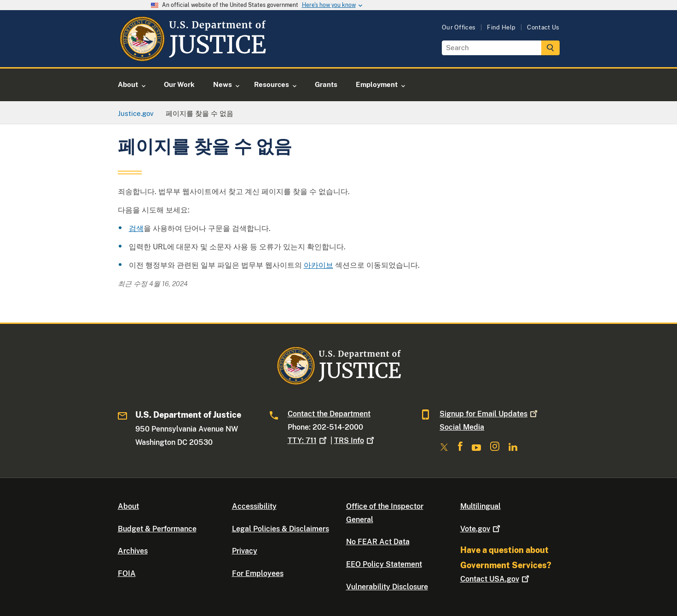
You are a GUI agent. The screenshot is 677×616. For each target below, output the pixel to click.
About (128, 506)
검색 (136, 228)
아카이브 (318, 265)
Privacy (245, 551)
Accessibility (254, 506)
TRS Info (355, 440)
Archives (133, 551)
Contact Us (543, 27)
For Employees (258, 573)
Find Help (501, 27)
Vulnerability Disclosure (387, 587)
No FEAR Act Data (378, 542)
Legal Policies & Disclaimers (281, 529)
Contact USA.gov (496, 579)
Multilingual (480, 506)
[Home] (193, 56)
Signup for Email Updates (489, 414)
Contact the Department (329, 414)
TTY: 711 (308, 440)
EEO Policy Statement (384, 564)
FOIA (127, 573)
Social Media (462, 427)
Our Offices (459, 27)
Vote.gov (481, 529)
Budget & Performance (157, 529)
